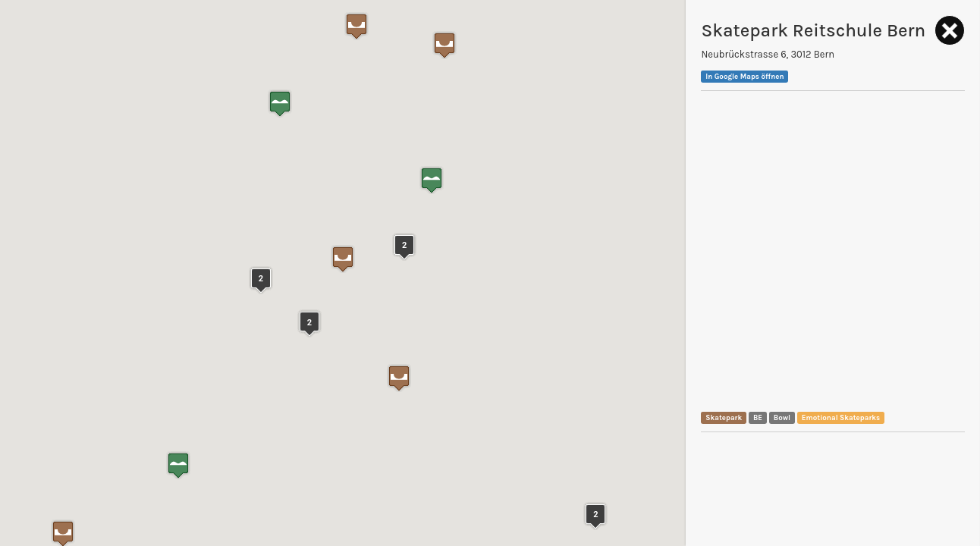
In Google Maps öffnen (744, 76)
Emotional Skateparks (841, 417)
